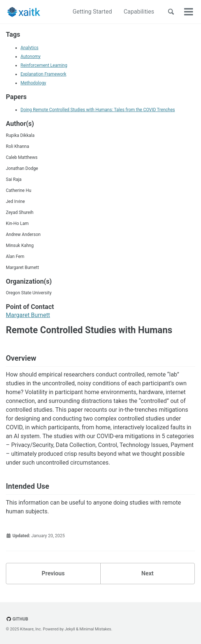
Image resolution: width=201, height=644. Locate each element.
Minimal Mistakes (95, 629)
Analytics (29, 48)
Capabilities (139, 12)
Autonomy (31, 57)
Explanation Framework (43, 74)
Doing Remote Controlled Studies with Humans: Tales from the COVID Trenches (98, 110)
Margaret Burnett (28, 315)
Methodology (33, 83)
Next (147, 573)
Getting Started (92, 12)
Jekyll (70, 629)
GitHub (17, 619)
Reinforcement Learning (44, 65)
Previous (53, 573)
